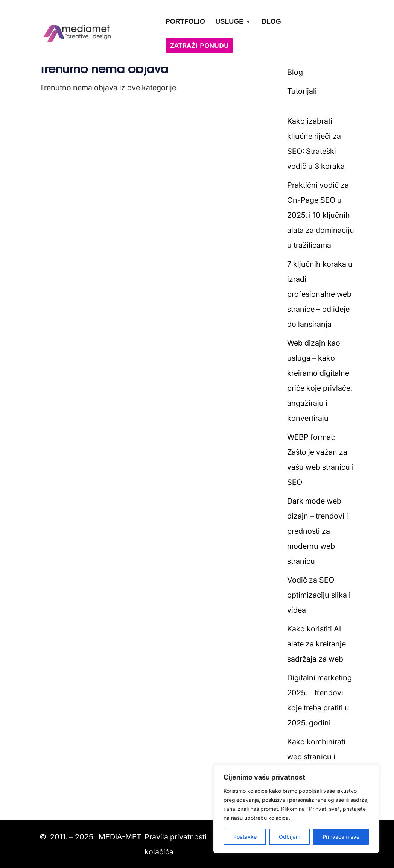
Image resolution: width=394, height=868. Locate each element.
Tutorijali (302, 91)
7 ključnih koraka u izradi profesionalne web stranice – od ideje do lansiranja (320, 294)
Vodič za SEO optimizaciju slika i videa (319, 595)
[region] (296, 809)
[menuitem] (185, 31)
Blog (295, 72)
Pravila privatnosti (176, 837)
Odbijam (290, 837)
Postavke (245, 837)
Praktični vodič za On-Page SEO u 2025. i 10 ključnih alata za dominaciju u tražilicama (321, 215)
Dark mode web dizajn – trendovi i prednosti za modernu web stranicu (318, 531)
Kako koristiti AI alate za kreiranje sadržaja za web (316, 644)
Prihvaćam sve (341, 837)
